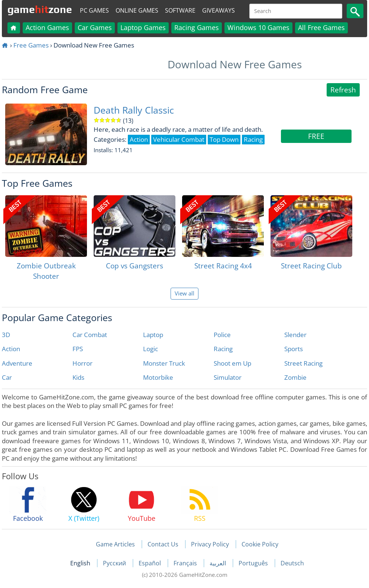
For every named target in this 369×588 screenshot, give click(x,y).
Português (254, 563)
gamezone (40, 9)
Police (222, 335)
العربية (219, 563)
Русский (115, 563)
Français (186, 563)
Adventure (17, 363)
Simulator (228, 377)
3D (6, 335)
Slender (295, 335)
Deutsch (292, 563)
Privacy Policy (210, 544)
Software (180, 10)
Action (11, 349)
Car (7, 377)
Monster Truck (164, 363)
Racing (223, 349)
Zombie (295, 377)
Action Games (47, 27)
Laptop (153, 335)
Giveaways (219, 10)
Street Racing (303, 363)
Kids (78, 377)
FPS (78, 349)
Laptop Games (143, 27)
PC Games (94, 10)
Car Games (95, 27)
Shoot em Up (232, 363)
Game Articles (115, 544)
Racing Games (197, 27)
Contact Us (163, 544)
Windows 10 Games (258, 27)
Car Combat (90, 335)
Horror (82, 363)
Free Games (31, 45)
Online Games (137, 10)
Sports (294, 349)
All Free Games (321, 27)
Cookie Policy (260, 544)
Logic (150, 349)
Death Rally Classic (134, 110)
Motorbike (158, 377)
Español (150, 563)
